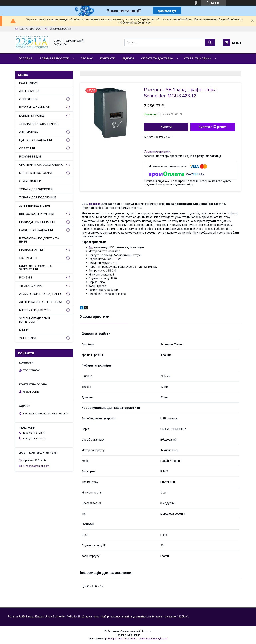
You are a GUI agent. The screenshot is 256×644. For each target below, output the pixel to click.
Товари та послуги (54, 58)
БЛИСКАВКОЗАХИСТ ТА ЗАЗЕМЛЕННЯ (35, 268)
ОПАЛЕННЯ (27, 148)
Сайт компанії (30, 69)
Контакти (108, 58)
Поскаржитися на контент (121, 639)
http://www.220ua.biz (34, 460)
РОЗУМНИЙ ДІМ (30, 157)
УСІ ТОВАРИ (28, 338)
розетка (95, 204)
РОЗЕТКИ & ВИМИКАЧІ (34, 107)
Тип (91, 247)
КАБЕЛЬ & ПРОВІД (32, 116)
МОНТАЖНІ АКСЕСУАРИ (36, 173)
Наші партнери (60, 69)
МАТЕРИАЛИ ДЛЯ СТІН (35, 310)
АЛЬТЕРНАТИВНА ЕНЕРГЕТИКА (41, 302)
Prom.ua (147, 631)
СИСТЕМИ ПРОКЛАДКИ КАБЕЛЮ (41, 165)
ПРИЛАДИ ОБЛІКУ (31, 250)
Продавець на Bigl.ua (128, 635)
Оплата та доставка (157, 58)
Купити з (212, 127)
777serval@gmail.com (36, 466)
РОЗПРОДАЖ (28, 83)
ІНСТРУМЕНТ (28, 258)
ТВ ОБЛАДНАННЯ (31, 286)
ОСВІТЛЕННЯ (28, 99)
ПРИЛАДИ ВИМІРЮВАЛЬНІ (37, 222)
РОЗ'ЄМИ (25, 277)
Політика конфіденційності (152, 639)
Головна (25, 58)
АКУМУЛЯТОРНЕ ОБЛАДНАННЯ (41, 294)
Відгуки (128, 58)
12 (116, 259)
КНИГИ (24, 330)
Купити (166, 127)
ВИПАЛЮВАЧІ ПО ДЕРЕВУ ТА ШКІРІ (39, 240)
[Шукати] (210, 43)
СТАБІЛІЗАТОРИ (30, 181)
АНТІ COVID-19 (29, 91)
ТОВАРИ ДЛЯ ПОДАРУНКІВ (38, 197)
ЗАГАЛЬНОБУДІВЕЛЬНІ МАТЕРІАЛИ (34, 320)
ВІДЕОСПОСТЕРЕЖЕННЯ (37, 214)
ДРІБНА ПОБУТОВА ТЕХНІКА (39, 124)
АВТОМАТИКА (28, 132)
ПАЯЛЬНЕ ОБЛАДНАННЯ (36, 230)
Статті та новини (198, 58)
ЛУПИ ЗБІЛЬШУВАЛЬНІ (34, 206)
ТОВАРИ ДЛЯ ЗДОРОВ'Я (36, 189)
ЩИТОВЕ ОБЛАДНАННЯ (35, 140)
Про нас (87, 58)
